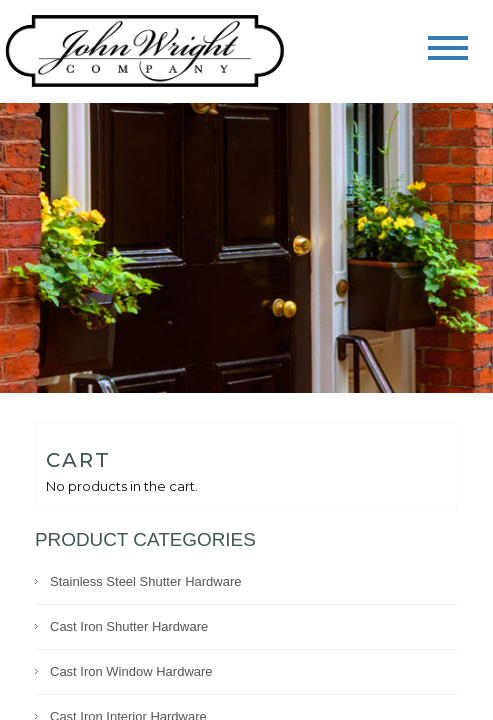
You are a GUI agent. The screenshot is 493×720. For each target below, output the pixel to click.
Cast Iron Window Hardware (131, 671)
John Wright (145, 52)
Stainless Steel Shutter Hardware (145, 581)
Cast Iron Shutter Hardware (129, 626)
